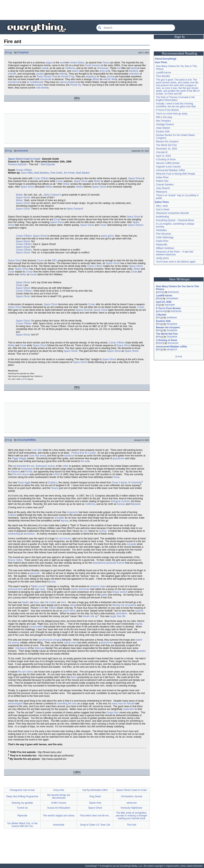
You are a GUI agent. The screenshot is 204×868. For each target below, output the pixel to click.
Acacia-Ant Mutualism (59, 808)
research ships (98, 586)
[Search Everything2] (136, 28)
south (63, 63)
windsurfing (14, 534)
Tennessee (103, 68)
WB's (55, 260)
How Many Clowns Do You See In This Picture (178, 288)
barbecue (69, 456)
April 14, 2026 (163, 156)
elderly (63, 74)
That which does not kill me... (95, 816)
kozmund (23, 151)
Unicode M (162, 152)
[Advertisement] (102, 10)
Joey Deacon (163, 188)
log (158, 305)
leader (25, 602)
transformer (14, 82)
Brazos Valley (15, 560)
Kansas (121, 504)
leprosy (64, 521)
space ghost (107, 236)
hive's (74, 677)
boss (37, 602)
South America (93, 65)
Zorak (57, 219)
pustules (141, 651)
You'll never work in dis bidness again (176, 262)
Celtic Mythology (165, 237)
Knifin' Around (59, 803)
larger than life (118, 616)
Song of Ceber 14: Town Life (95, 825)
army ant (104, 71)
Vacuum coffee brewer (168, 163)
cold (38, 88)
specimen (35, 573)
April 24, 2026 (164, 302)
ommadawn (172, 298)
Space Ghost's (136, 225)
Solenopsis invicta (45, 466)
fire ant (85, 461)
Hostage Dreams (165, 124)
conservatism (36, 627)
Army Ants (59, 790)
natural (63, 82)
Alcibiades (161, 230)
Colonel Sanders (165, 185)
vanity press (162, 258)
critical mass (70, 643)
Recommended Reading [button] (179, 54)
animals (12, 74)
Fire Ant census (21, 474)
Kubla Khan (162, 241)
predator (72, 82)
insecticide (46, 79)
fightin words (38, 586)
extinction (134, 74)
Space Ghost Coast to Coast (24, 159)
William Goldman (165, 248)
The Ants (131, 825)
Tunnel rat (22, 808)
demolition (122, 613)
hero (64, 602)
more (179, 356)
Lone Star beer (37, 456)
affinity (96, 79)
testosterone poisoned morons (108, 563)
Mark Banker (83, 173)
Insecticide (59, 825)
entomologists (15, 704)
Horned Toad (51, 77)
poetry (160, 292)
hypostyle (170, 305)
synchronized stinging (50, 640)
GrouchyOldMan (27, 440)
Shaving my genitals (22, 803)
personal (161, 311)
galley (104, 595)
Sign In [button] (179, 37)
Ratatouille (162, 245)
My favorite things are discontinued (59, 796)
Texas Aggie (24, 483)
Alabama (15, 472)
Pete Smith (56, 173)
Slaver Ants (95, 803)
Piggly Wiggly (19, 458)
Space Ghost (135, 178)
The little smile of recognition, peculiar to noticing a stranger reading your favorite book (131, 816)
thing (8, 52)
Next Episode (48, 164)
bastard (134, 68)
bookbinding (162, 217)
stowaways (27, 469)
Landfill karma (163, 73)
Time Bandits (163, 76)
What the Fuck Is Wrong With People (176, 174)
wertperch (172, 349)
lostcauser (174, 292)
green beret (69, 611)
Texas (106, 63)
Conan (59, 181)
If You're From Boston (167, 110)
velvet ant (131, 803)
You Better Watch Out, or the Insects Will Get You (22, 825)
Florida (29, 472)
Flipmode (22, 816)
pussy (52, 582)
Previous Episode (17, 164)
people (40, 74)
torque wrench (120, 592)
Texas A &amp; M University (127, 483)
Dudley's (53, 483)
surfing (103, 531)
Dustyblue (172, 324)
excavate (131, 544)
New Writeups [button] (180, 279)
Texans (55, 488)
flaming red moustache (124, 605)
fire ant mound (63, 539)
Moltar (97, 181)
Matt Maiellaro (42, 173)
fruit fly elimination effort (95, 790)
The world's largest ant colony (59, 816)
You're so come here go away (172, 114)
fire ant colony (26, 672)
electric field (110, 79)
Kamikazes (21, 648)
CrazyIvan (23, 52)
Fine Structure (163, 234)
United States (77, 63)
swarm (75, 71)
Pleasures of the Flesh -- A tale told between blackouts (175, 253)
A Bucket (161, 315)
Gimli (41, 608)
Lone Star (37, 450)
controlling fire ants (67, 704)
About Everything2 (166, 59)
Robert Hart (162, 181)
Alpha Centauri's (52, 195)
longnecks (73, 512)
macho (139, 624)
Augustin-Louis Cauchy (168, 167)
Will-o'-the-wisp (164, 117)
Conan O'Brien (24, 170)
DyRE (23, 379)
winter (44, 88)
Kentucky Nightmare (131, 808)
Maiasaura (162, 192)
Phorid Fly (75, 85)
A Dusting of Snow (166, 159)
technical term (15, 589)
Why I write (162, 206)
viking (73, 605)
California (70, 68)
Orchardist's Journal (131, 796)
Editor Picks (162, 202)
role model (50, 602)
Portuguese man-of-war (22, 790)
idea (159, 298)
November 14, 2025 (166, 149)
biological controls (120, 501)
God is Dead (163, 209)
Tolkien (52, 608)
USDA (56, 474)
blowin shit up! (90, 616)
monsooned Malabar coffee (170, 170)
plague (49, 63)
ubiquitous (91, 77)
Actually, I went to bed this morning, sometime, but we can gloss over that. (176, 105)
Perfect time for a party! (84, 453)
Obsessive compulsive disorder (173, 213)
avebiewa (172, 318)
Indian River (162, 177)
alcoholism (29, 534)
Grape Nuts (112, 713)
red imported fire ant (23, 466)
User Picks (161, 62)
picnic (110, 77)
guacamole (119, 458)
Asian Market (163, 128)
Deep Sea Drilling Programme (22, 796)
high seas (40, 589)
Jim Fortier (69, 173)
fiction (160, 343)
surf (85, 531)
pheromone (107, 643)
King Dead (95, 796)
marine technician (80, 589)
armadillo (59, 518)
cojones (139, 611)
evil (119, 68)
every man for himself (123, 704)
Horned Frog (67, 77)
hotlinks (12, 515)
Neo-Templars (163, 121)
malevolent (129, 709)
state (44, 68)
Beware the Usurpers (167, 142)
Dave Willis (27, 173)
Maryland (135, 504)
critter (65, 466)
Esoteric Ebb (163, 132)
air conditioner (34, 82)
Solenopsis (40, 648)
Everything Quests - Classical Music (175, 220)
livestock (133, 71)
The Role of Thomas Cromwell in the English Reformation (175, 99)
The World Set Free (166, 145)
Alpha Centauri (74, 209)
